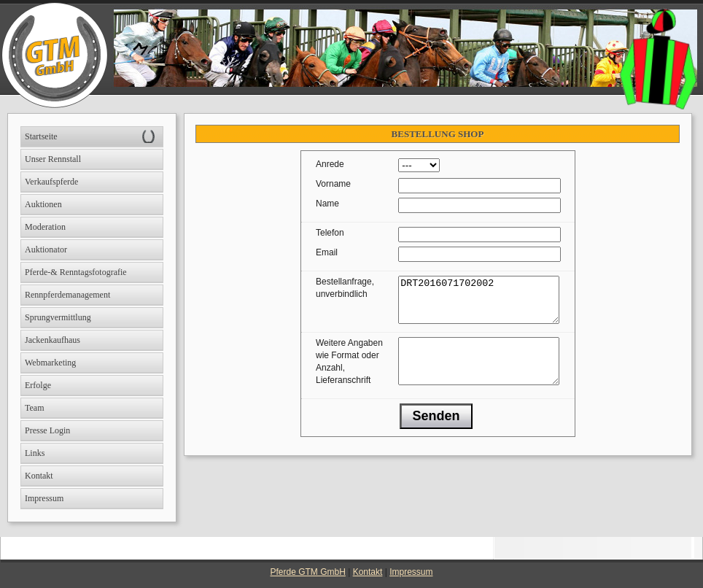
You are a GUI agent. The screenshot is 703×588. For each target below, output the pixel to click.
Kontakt (368, 572)
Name (327, 204)
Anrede (330, 164)
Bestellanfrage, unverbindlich (345, 288)
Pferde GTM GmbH (308, 572)
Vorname (333, 184)
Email (327, 252)
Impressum (411, 572)
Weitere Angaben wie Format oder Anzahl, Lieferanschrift (349, 370)
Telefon (330, 233)
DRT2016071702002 (479, 304)
